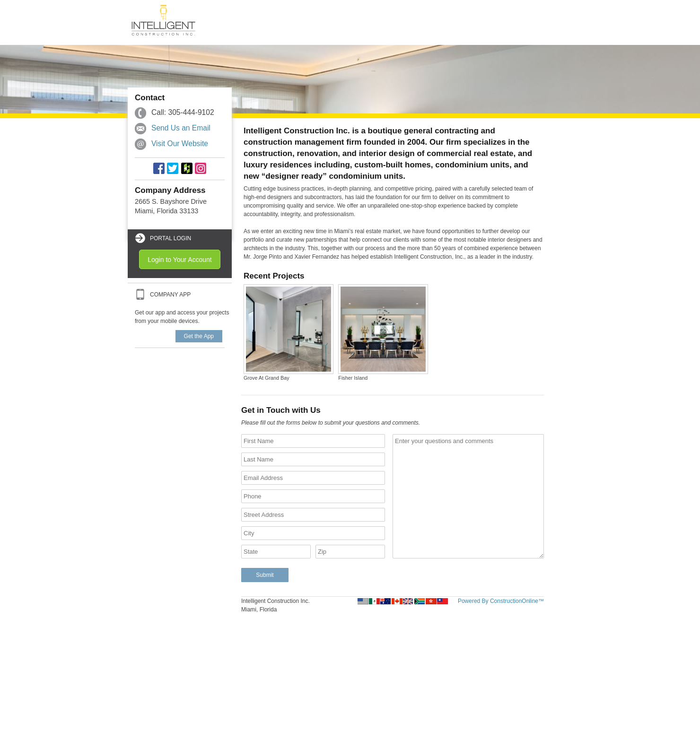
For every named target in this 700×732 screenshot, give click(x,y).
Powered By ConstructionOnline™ (501, 601)
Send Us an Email (181, 128)
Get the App (199, 336)
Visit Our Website (180, 144)
